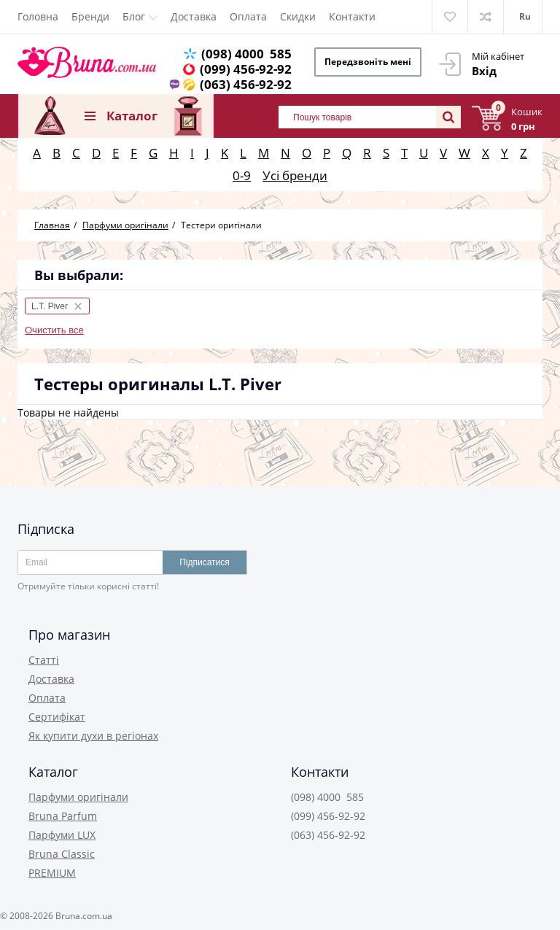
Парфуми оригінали (78, 797)
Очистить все (54, 330)
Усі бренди (295, 175)
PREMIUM (52, 873)
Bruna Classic (62, 854)
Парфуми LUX (62, 835)
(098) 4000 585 (246, 54)
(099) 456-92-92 (246, 69)
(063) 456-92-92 (246, 84)
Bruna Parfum (63, 816)
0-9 (242, 175)
